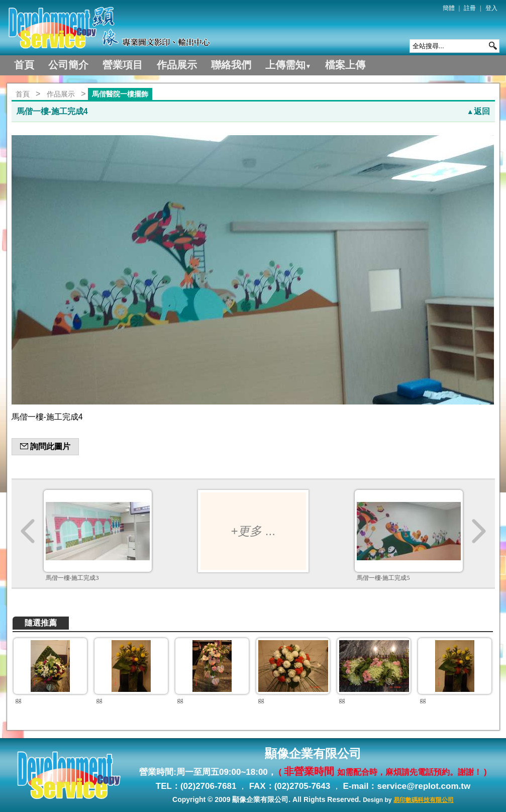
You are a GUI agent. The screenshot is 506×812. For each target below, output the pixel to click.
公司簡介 (68, 65)
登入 (491, 8)
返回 (478, 111)
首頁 (24, 65)
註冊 (470, 8)
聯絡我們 (231, 65)
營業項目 (123, 65)
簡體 (449, 8)
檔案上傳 (345, 65)
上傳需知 (288, 65)
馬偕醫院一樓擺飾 (120, 94)
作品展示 (177, 65)
